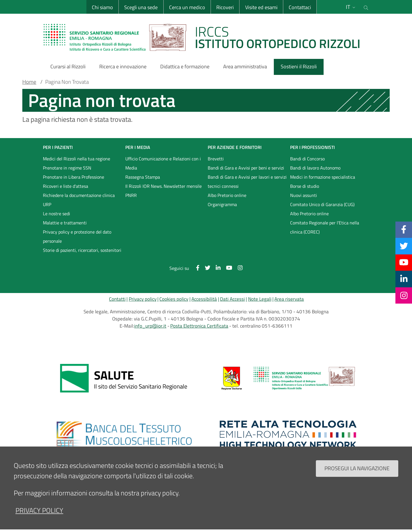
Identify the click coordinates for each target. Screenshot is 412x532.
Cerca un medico (187, 7)
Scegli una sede (141, 7)
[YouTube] (404, 262)
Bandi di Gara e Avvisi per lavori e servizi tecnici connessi (247, 182)
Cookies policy (174, 299)
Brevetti (216, 159)
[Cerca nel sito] (366, 7)
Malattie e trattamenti (65, 223)
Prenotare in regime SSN (67, 168)
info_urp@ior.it (150, 326)
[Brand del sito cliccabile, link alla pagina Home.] (205, 37)
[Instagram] (404, 295)
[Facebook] (404, 230)
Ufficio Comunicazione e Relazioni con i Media (163, 163)
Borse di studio (305, 186)
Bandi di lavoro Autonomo (315, 168)
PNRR (131, 195)
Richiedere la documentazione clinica (79, 195)
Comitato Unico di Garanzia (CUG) (322, 204)
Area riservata (289, 299)
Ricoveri (225, 7)
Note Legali (260, 299)
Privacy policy (143, 299)
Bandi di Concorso (307, 159)
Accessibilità (204, 299)
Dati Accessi (232, 299)
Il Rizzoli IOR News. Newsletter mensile (164, 186)
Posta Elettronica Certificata (199, 326)
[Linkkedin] (404, 279)
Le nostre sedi (57, 214)
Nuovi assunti (304, 195)
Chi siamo (102, 7)
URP (47, 204)
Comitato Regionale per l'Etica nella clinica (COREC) (325, 227)
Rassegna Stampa (143, 177)
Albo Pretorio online (227, 195)
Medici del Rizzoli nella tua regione (77, 159)
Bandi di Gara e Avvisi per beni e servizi (246, 168)
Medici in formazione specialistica (323, 177)
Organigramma (222, 204)
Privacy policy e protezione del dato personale (77, 236)
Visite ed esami (261, 7)
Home (29, 82)
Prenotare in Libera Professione (74, 177)
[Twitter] (404, 246)
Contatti (117, 299)
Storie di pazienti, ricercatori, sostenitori (82, 250)
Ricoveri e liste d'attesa (66, 186)
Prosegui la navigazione (357, 468)
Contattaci (300, 7)
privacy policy (39, 510)
